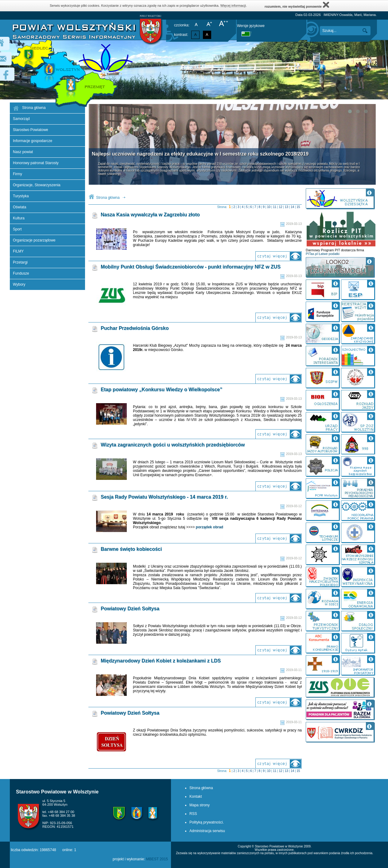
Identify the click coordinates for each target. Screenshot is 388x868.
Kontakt (196, 797)
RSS (193, 814)
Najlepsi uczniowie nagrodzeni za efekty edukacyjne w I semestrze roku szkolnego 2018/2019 (200, 154)
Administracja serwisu (207, 831)
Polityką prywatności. (207, 822)
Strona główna (108, 198)
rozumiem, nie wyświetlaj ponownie (297, 5)
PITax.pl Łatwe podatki (323, 254)
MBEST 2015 (157, 859)
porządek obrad (210, 527)
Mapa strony (200, 805)
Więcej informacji (233, 6)
